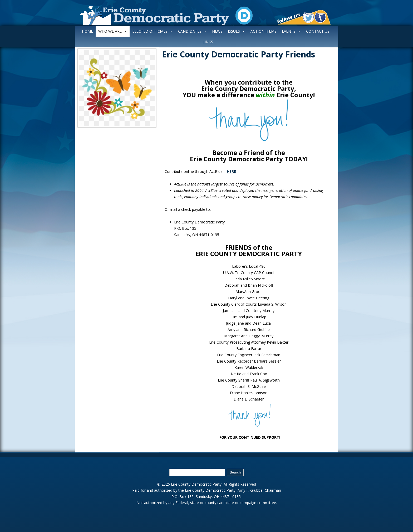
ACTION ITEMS (264, 31)
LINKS (208, 42)
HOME (87, 31)
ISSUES (237, 31)
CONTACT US (318, 31)
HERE (231, 171)
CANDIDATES (192, 31)
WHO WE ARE (113, 31)
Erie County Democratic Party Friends (239, 54)
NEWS (217, 31)
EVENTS (291, 31)
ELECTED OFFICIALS (153, 31)
